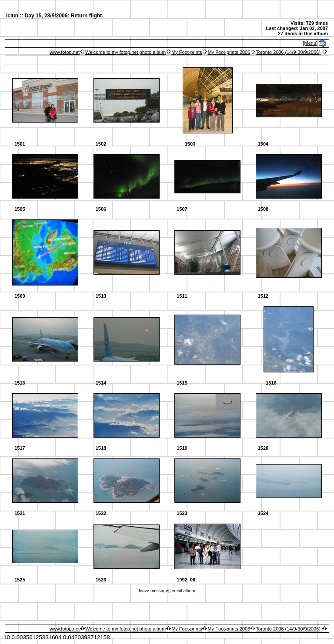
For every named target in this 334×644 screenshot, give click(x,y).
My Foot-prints (187, 52)
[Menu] (311, 43)
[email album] (183, 591)
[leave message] (153, 591)
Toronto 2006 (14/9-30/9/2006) (288, 52)
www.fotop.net (65, 52)
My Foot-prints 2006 (229, 52)
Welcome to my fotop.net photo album (125, 52)
